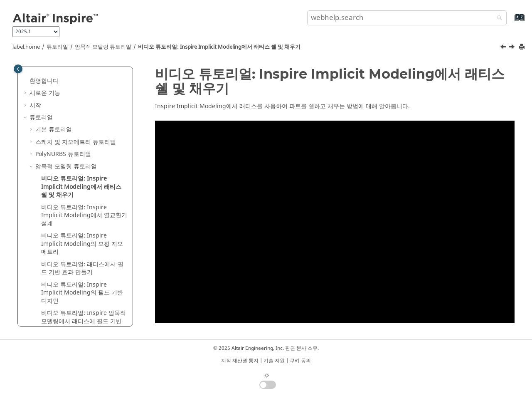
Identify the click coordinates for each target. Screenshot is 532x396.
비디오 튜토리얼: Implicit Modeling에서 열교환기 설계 (84, 215)
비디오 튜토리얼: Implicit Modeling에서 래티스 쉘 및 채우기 (219, 47)
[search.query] (407, 18)
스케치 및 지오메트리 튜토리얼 (76, 142)
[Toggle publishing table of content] (18, 69)
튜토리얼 (57, 47)
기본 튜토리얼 (54, 130)
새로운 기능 (45, 93)
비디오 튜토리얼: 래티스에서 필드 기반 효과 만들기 (82, 269)
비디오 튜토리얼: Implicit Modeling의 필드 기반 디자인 (82, 293)
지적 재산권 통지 (240, 361)
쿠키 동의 (300, 361)
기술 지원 (274, 361)
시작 (35, 105)
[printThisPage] (522, 47)
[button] (26, 81)
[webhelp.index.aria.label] (511, 21)
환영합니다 (44, 81)
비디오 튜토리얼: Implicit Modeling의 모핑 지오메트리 (82, 244)
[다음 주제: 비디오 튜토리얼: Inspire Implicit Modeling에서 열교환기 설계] (512, 48)
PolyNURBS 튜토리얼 (63, 154)
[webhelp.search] (498, 19)
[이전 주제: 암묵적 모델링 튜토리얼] (504, 48)
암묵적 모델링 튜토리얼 (103, 47)
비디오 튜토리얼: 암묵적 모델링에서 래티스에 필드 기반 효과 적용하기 (84, 321)
